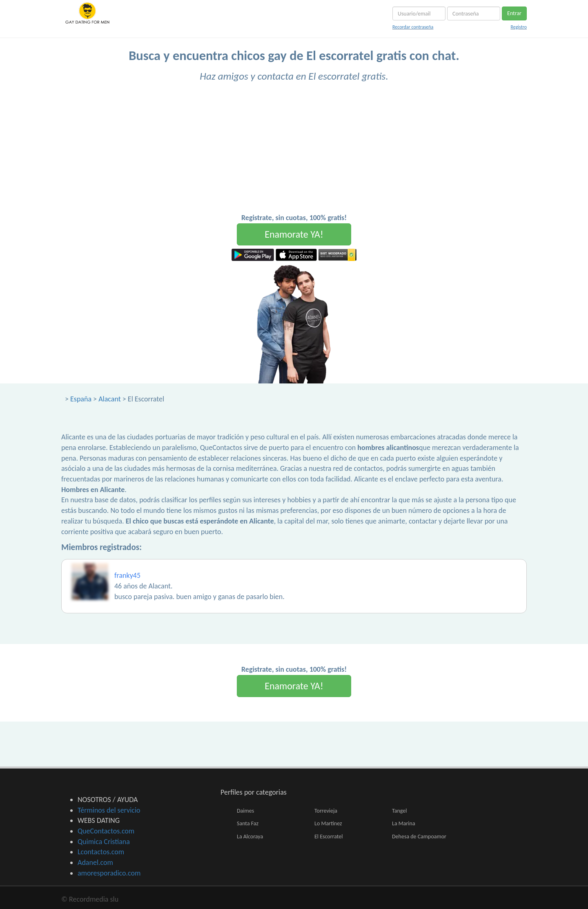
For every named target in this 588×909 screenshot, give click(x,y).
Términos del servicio (109, 810)
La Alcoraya (250, 837)
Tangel (399, 811)
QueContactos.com (106, 831)
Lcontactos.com (101, 852)
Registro (519, 27)
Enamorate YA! (294, 234)
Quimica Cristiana (104, 842)
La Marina (404, 823)
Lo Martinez (328, 823)
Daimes (245, 811)
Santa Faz (248, 823)
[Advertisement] (294, 151)
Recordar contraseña (413, 27)
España (81, 399)
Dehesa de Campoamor (419, 837)
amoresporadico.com (109, 873)
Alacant (110, 399)
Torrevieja (326, 811)
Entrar (514, 13)
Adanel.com (95, 862)
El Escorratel (329, 837)
